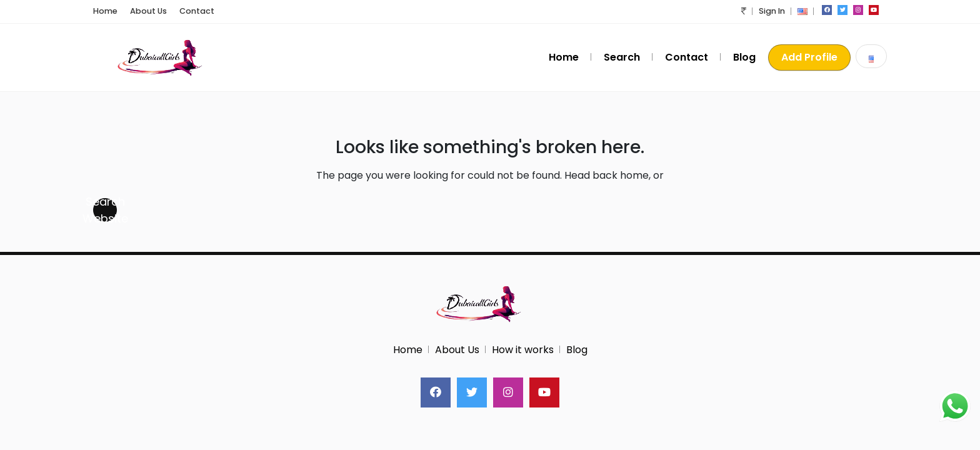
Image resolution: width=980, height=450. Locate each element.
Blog (744, 57)
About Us (148, 11)
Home (105, 11)
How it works (523, 350)
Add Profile (809, 57)
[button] (744, 11)
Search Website (105, 210)
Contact (197, 11)
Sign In (772, 11)
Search (622, 57)
